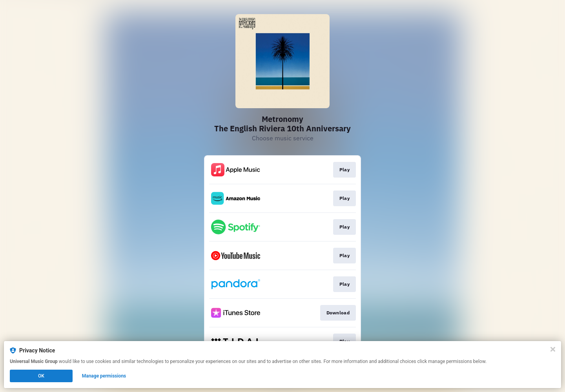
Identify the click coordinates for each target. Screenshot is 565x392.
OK (41, 376)
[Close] (553, 349)
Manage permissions (104, 376)
